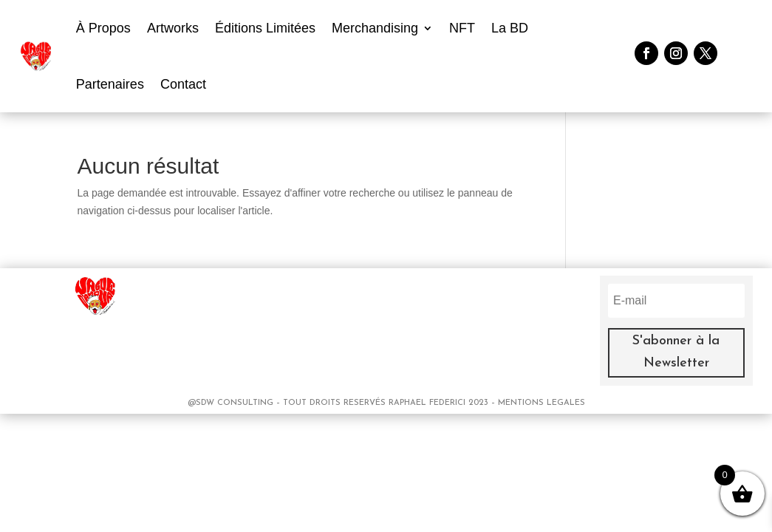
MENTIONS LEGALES (542, 403)
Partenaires (110, 84)
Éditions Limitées (265, 28)
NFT (462, 28)
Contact (183, 84)
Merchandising (375, 28)
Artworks (173, 28)
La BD (510, 28)
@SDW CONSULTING (232, 403)
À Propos (103, 28)
